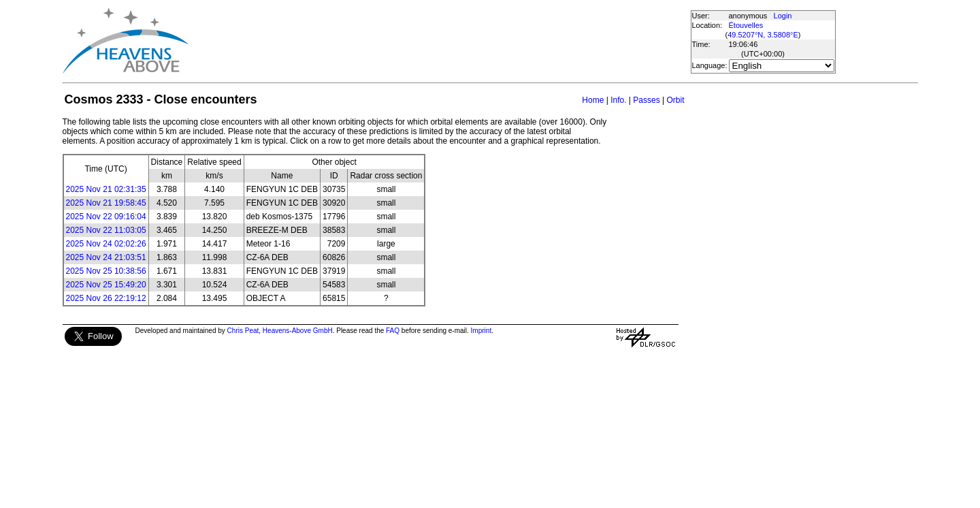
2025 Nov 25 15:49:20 (106, 285)
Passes (646, 100)
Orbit (675, 100)
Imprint (481, 331)
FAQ (393, 331)
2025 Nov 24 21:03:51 (106, 257)
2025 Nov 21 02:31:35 (106, 189)
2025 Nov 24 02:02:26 (106, 244)
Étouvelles (746, 25)
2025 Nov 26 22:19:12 (106, 298)
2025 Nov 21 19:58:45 (106, 203)
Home (593, 100)
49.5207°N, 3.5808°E (763, 35)
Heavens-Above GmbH (298, 331)
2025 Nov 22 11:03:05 (106, 230)
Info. (618, 100)
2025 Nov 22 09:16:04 (106, 217)
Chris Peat (243, 331)
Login (783, 16)
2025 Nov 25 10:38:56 (106, 271)
